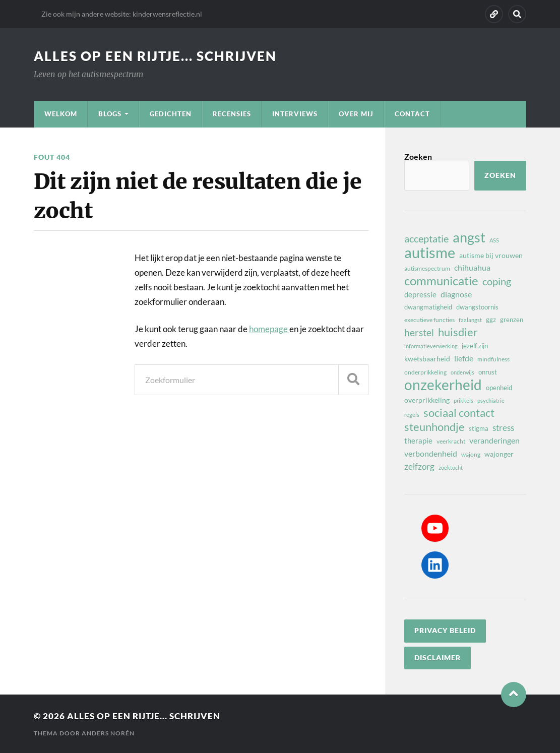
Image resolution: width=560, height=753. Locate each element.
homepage (269, 329)
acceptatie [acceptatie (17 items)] (426, 238)
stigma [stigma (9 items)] (479, 428)
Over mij (356, 114)
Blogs (110, 114)
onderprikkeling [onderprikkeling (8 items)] (425, 372)
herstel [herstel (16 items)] (419, 332)
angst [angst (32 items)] (469, 237)
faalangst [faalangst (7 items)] (470, 320)
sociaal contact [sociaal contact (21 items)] (459, 413)
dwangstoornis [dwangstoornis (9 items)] (477, 307)
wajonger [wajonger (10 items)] (499, 454)
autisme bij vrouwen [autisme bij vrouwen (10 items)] (491, 255)
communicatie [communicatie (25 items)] (441, 281)
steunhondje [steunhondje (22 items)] (434, 427)
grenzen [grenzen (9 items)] (512, 320)
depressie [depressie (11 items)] (420, 294)
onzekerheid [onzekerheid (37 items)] (443, 385)
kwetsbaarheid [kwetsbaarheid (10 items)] (427, 359)
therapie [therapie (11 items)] (418, 441)
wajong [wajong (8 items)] (471, 454)
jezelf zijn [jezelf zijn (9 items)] (475, 346)
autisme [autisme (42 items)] (430, 253)
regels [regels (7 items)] (412, 415)
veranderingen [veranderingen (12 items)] (494, 440)
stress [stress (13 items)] (503, 428)
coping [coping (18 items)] (497, 281)
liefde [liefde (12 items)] (464, 358)
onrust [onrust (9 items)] (488, 372)
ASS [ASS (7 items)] (494, 240)
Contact (412, 114)
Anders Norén (108, 733)
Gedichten (171, 114)
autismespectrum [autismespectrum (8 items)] (427, 268)
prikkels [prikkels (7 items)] (463, 400)
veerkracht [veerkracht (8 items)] (451, 441)
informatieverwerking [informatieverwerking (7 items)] (431, 346)
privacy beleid (445, 631)
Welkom (61, 114)
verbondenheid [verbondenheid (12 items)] (431, 453)
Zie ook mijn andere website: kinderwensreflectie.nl (122, 14)
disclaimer (438, 658)
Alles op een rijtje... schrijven (155, 56)
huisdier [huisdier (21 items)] (458, 332)
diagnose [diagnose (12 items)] (456, 294)
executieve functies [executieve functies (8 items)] (429, 320)
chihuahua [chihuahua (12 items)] (472, 267)
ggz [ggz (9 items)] (491, 320)
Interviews (295, 114)
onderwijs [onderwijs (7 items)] (462, 372)
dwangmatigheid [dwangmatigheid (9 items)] (428, 307)
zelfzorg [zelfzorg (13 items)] (419, 466)
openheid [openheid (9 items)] (499, 388)
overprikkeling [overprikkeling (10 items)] (427, 400)
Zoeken (418, 156)
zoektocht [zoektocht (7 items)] (451, 467)
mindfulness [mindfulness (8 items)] (493, 359)
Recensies (232, 114)
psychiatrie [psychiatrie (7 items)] (491, 400)
